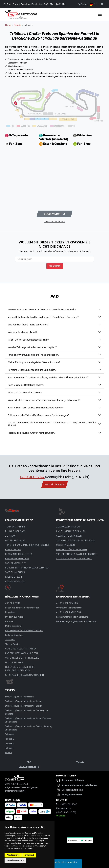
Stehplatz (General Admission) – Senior (23, 706)
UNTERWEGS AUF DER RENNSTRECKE (24, 630)
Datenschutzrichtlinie (15, 791)
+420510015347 (32, 477)
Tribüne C (9, 739)
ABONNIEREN (55, 266)
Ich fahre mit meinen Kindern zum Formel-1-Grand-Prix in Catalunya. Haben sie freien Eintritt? (52, 424)
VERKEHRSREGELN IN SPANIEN (21, 649)
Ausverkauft (54, 214)
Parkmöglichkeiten (14, 635)
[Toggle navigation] (100, 14)
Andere (8, 752)
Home (8, 25)
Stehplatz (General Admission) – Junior (23, 701)
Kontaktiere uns (54, 484)
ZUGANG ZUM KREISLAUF (69, 527)
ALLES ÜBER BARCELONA (69, 612)
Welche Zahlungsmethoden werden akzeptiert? (32, 347)
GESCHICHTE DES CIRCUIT (69, 536)
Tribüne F (9, 748)
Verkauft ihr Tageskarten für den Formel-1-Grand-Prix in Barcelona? (43, 317)
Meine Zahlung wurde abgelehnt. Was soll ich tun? (34, 362)
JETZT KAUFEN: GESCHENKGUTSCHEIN (24, 675)
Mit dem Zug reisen (14, 617)
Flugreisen (10, 612)
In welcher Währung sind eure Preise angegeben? (34, 355)
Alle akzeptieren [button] (13, 855)
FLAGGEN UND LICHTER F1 (19, 554)
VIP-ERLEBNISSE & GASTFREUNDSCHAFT (77, 554)
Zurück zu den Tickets (54, 221)
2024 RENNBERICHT (15, 563)
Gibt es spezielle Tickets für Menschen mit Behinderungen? (38, 415)
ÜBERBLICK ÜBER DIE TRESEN (71, 549)
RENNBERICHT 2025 (15, 581)
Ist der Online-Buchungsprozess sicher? (28, 340)
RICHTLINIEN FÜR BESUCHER (71, 531)
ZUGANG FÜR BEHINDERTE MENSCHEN (76, 540)
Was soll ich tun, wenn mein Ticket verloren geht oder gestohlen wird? (44, 400)
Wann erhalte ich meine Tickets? (25, 392)
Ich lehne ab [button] (29, 855)
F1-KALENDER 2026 (15, 531)
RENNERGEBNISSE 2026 (17, 558)
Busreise (9, 621)
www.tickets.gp (29, 767)
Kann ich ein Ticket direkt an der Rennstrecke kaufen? (35, 407)
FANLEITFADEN (13, 549)
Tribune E (9, 743)
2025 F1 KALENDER (15, 572)
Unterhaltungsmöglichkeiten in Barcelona (76, 621)
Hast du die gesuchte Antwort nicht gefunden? (32, 433)
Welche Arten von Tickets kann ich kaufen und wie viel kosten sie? (42, 309)
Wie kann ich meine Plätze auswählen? (28, 324)
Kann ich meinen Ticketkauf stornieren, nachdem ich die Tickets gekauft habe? (48, 377)
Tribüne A (9, 734)
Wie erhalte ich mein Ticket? (23, 332)
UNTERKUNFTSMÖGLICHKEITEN (21, 653)
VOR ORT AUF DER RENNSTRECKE (22, 658)
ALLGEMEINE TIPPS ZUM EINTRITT (74, 558)
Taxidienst (10, 640)
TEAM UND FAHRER (15, 527)
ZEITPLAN (10, 536)
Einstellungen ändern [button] (15, 860)
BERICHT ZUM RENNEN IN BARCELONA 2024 (27, 568)
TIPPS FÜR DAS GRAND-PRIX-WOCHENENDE (27, 545)
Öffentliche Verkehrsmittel (69, 608)
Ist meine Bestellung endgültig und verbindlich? (32, 370)
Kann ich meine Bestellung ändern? (26, 385)
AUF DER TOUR (13, 603)
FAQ (29, 762)
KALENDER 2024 (13, 577)
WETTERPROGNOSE (15, 540)
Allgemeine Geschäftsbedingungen (22, 787)
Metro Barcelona (13, 626)
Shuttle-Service (12, 644)
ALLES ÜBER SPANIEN (67, 603)
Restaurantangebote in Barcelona (72, 617)
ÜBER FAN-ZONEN (65, 545)
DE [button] (94, 4)
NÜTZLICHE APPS (14, 662)
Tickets (18, 25)
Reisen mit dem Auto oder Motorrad (22, 608)
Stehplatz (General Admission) (19, 697)
